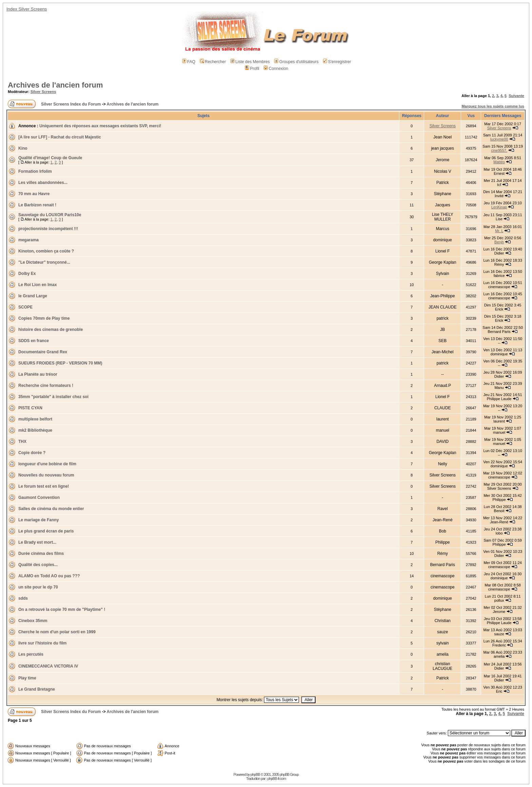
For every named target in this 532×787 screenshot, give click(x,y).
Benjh (499, 242)
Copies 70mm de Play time (44, 318)
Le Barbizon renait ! (37, 205)
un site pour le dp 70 (38, 587)
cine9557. (499, 150)
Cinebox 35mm (33, 621)
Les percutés (31, 654)
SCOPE (25, 307)
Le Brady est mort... (37, 542)
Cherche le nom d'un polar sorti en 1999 (57, 632)
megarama (28, 240)
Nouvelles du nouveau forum (46, 475)
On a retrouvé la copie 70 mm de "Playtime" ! (62, 610)
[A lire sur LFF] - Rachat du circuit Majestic (60, 137)
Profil (252, 69)
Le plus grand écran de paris (46, 531)
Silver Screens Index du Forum (71, 104)
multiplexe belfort (35, 419)
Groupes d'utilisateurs (296, 62)
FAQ (189, 62)
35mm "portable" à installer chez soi (53, 397)
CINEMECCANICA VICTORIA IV (48, 666)
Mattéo (499, 162)
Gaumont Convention (39, 498)
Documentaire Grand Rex (43, 352)
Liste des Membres (250, 62)
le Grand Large (33, 296)
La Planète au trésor (38, 374)
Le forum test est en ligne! (44, 486)
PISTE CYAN (30, 408)
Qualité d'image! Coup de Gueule (50, 158)
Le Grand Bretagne (37, 689)
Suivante (516, 96)
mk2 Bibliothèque (35, 430)
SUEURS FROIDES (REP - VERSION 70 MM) (60, 363)
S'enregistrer (337, 62)
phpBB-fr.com (277, 779)
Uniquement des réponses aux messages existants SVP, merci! (100, 126)
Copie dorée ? (32, 453)
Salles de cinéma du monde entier (51, 509)
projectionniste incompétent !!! (48, 229)
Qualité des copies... (38, 565)
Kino (23, 148)
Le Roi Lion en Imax (37, 285)
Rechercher (213, 62)
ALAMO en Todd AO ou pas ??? (49, 576)
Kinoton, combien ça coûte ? (46, 251)
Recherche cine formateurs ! (46, 386)
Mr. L (499, 231)
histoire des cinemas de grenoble (51, 330)
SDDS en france (34, 341)
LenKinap (499, 207)
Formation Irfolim (35, 171)
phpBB (255, 774)
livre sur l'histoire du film (42, 643)
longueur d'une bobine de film (47, 464)
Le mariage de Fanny (39, 520)
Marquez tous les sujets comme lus (493, 106)
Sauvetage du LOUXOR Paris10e (50, 215)
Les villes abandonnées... (43, 183)
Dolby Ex (27, 274)
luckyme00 (499, 139)
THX (22, 442)
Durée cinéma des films (41, 554)
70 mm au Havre (34, 194)
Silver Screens (43, 92)
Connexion (276, 69)
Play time (27, 678)
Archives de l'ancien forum (55, 85)
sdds (23, 598)
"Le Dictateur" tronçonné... (44, 262)
